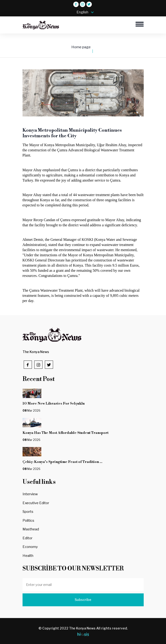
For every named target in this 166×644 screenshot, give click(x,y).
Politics (28, 521)
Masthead (31, 529)
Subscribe (83, 600)
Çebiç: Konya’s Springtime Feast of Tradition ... (62, 462)
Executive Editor (36, 503)
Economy (30, 547)
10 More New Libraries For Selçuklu (59, 404)
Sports (28, 512)
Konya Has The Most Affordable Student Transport (66, 433)
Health (28, 556)
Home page (81, 47)
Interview (30, 494)
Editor (27, 538)
